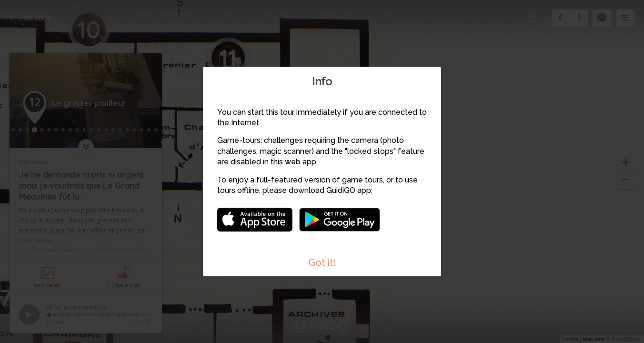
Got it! (322, 262)
